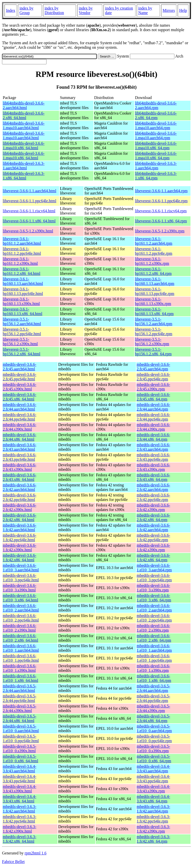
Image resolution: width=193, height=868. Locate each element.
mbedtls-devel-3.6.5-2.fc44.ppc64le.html (19, 698)
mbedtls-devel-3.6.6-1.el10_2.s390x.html (19, 628)
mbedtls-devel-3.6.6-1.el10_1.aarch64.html (21, 648)
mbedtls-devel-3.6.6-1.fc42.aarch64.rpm (153, 527)
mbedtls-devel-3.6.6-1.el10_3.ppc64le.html (21, 578)
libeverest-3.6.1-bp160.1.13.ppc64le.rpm (155, 291)
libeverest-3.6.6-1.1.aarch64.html (30, 191)
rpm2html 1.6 (36, 853)
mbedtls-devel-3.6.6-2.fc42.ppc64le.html (19, 497)
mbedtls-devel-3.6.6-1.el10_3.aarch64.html (21, 568)
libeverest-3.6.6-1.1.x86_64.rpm (161, 221)
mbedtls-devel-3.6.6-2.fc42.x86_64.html (19, 517)
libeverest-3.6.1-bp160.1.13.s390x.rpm (153, 301)
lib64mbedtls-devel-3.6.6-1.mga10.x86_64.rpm (156, 146)
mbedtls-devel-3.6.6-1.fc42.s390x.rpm (153, 548)
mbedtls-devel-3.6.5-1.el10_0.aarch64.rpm (154, 728)
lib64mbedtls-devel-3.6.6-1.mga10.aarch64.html (24, 125)
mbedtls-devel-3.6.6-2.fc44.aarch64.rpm (153, 407)
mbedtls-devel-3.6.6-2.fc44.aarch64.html (19, 407)
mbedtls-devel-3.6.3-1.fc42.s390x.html (19, 829)
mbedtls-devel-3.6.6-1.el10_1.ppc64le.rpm (154, 658)
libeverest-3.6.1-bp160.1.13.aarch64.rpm (155, 281)
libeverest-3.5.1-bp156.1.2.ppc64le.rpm (154, 331)
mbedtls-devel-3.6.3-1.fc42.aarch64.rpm (153, 809)
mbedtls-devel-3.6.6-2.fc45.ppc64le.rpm (153, 377)
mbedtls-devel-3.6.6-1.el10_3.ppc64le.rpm (154, 578)
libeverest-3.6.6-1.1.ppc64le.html (30, 201)
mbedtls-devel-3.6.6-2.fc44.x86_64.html (19, 437)
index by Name (145, 10)
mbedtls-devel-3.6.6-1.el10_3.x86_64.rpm (154, 598)
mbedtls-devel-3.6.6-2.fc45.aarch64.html (19, 367)
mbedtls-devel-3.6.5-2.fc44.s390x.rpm (153, 708)
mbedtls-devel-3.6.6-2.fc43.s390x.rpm (153, 467)
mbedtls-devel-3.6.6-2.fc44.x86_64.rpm (153, 437)
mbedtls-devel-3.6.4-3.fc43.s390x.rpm (153, 789)
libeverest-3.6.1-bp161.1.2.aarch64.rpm (154, 241)
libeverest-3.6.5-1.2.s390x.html (28, 231)
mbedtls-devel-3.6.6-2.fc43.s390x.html (19, 467)
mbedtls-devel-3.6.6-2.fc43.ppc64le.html (19, 457)
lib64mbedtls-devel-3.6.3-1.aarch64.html (24, 166)
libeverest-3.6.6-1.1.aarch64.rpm (161, 191)
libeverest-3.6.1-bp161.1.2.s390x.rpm (152, 261)
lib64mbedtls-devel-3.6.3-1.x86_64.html (24, 176)
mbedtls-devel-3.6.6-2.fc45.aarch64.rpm (153, 367)
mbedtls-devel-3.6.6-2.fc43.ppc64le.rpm (153, 457)
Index (11, 10)
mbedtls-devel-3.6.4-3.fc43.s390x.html (19, 789)
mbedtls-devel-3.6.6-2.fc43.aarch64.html (19, 447)
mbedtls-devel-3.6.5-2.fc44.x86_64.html (19, 718)
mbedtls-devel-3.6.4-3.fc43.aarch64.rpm (153, 769)
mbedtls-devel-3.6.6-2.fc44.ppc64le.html (19, 417)
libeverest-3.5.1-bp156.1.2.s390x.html (20, 342)
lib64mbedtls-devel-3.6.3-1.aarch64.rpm (156, 166)
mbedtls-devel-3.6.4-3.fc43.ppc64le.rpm (153, 779)
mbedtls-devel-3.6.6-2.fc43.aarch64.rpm (153, 447)
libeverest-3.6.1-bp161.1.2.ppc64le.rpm (154, 251)
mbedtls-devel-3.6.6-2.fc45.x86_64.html (19, 397)
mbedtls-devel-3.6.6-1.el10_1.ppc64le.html (21, 658)
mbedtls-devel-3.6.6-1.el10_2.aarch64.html (21, 608)
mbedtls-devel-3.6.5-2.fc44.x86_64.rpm (153, 718)
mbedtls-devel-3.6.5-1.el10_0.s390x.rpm (153, 749)
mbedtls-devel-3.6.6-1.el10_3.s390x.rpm (153, 588)
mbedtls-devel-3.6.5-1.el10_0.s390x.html (19, 749)
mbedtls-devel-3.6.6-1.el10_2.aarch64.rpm (154, 608)
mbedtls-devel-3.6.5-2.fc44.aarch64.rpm (153, 688)
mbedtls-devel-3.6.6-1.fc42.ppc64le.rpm (153, 538)
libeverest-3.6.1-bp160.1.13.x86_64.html (22, 311)
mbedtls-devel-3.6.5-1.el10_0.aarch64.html (21, 728)
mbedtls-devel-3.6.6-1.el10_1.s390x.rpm (153, 668)
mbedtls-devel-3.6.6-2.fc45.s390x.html (19, 387)
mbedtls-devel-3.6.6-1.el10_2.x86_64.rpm (154, 638)
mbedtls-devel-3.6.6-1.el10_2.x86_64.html (20, 638)
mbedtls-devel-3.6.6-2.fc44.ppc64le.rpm (153, 417)
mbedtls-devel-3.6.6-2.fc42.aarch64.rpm (153, 487)
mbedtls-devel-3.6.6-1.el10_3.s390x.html (19, 588)
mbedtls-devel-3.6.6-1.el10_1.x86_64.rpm (154, 678)
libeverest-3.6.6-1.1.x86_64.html (29, 221)
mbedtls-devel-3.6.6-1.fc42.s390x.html (19, 548)
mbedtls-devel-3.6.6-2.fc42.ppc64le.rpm (153, 497)
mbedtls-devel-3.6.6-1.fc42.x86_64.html (19, 558)
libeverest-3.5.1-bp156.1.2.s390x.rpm (152, 342)
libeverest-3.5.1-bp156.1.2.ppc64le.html (22, 331)
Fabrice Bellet (13, 862)
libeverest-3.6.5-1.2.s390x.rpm (160, 231)
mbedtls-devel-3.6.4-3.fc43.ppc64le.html (19, 779)
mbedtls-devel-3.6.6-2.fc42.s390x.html (19, 507)
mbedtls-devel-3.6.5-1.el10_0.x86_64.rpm (154, 759)
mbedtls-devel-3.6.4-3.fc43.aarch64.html (19, 769)
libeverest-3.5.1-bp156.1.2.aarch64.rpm (154, 321)
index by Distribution (54, 10)
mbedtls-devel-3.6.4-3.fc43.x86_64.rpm (153, 799)
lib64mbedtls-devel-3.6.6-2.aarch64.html (24, 105)
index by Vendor (86, 10)
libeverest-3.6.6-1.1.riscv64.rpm (161, 211)
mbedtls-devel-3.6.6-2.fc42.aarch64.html (19, 487)
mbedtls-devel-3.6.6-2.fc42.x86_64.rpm (153, 517)
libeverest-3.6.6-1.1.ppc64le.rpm (161, 201)
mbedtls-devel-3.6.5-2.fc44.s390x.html (19, 708)
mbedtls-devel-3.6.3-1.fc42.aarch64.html (19, 809)
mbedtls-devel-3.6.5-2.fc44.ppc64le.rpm (153, 698)
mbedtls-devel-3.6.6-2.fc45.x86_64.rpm (153, 397)
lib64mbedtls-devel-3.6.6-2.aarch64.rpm (156, 105)
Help (183, 10)
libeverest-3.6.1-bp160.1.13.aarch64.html (23, 281)
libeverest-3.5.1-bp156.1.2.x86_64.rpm (153, 352)
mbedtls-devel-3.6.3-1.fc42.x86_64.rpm (153, 839)
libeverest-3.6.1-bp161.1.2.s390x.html (20, 261)
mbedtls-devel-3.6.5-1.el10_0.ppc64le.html (21, 738)
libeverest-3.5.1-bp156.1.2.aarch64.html (22, 321)
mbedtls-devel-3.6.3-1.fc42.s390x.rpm (153, 829)
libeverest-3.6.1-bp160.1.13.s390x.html (21, 301)
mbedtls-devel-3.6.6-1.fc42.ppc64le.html (19, 538)
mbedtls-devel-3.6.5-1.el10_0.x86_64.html (20, 759)
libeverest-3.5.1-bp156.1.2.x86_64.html (21, 352)
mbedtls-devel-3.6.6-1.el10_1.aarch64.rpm (154, 648)
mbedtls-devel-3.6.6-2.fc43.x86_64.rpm (153, 477)
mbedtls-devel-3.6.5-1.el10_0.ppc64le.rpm (154, 738)
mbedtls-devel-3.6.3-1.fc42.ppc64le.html (19, 819)
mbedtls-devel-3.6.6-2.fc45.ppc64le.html (19, 377)
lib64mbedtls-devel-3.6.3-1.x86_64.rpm (156, 176)
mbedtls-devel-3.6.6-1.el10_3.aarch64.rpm (154, 568)
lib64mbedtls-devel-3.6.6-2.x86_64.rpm (156, 115)
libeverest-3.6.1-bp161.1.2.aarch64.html (22, 241)
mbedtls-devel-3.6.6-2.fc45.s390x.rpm (153, 387)
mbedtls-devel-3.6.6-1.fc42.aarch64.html (19, 527)
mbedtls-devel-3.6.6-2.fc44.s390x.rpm (153, 427)
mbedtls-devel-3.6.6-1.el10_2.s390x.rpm (153, 628)
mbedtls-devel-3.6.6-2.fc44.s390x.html (19, 427)
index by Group (26, 10)
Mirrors (169, 10)
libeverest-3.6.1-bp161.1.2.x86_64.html (21, 271)
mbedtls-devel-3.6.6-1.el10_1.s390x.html (19, 668)
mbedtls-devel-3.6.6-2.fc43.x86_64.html (19, 477)
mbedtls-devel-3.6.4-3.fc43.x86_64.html (19, 799)
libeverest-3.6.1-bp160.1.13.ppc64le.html (23, 291)
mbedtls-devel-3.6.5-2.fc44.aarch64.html (19, 688)
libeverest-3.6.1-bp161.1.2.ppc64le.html (22, 251)
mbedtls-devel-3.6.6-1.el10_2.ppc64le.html (21, 618)
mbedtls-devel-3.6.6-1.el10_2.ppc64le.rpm (154, 618)
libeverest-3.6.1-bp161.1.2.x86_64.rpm (153, 271)
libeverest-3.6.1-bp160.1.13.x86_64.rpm (154, 311)
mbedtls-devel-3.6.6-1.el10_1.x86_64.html (20, 678)
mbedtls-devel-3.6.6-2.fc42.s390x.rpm (153, 507)
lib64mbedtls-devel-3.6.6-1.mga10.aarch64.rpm (156, 125)
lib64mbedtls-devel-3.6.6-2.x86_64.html (24, 115)
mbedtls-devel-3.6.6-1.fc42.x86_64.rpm (153, 558)
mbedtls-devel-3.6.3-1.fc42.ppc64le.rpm (153, 819)
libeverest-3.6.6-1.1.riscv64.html (29, 211)
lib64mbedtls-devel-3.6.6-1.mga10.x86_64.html (24, 146)
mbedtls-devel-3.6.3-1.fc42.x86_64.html (19, 839)
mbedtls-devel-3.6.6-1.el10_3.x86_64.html (20, 598)
